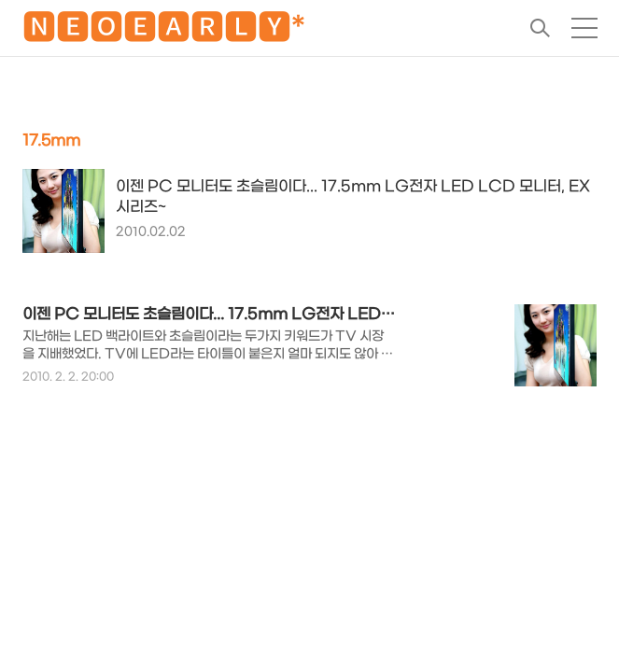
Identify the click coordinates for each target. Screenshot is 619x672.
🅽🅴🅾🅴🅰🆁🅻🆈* (164, 31)
